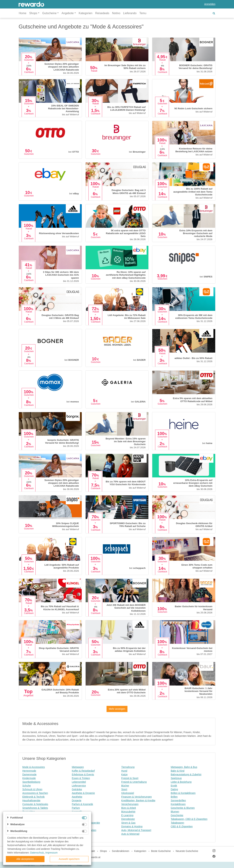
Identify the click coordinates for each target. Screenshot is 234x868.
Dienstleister (128, 819)
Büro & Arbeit (129, 808)
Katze (124, 774)
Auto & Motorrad (130, 834)
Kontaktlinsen (178, 804)
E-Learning (127, 815)
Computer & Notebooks (35, 804)
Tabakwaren (177, 823)
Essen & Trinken (81, 778)
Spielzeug (176, 778)
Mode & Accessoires (34, 767)
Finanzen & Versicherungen (136, 797)
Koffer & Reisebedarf (83, 771)
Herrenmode (29, 771)
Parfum (76, 808)
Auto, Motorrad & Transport (136, 830)
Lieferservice (79, 786)
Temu (143, 13)
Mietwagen (78, 767)
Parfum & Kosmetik (82, 804)
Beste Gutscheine (161, 851)
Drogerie (77, 800)
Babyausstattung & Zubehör (186, 774)
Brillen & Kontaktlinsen (183, 793)
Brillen (174, 797)
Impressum (51, 853)
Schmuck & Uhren (32, 789)
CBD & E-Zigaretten (182, 826)
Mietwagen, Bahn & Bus (184, 767)
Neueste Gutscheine (187, 851)
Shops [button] (33, 13)
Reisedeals (102, 13)
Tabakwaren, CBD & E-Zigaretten (189, 819)
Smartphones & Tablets (35, 808)
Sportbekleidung (31, 782)
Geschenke (177, 815)
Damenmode (29, 774)
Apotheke (77, 797)
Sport (124, 789)
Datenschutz (37, 853)
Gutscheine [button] (49, 13)
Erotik (174, 786)
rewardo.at (94, 857)
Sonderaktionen (121, 851)
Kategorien (86, 13)
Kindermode (29, 778)
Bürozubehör (128, 812)
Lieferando (130, 13)
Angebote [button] (68, 13)
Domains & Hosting (132, 826)
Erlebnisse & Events (83, 774)
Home (23, 13)
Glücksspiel (128, 793)
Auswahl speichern (69, 859)
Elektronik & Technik (34, 797)
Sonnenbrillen (178, 800)
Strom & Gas (128, 823)
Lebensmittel (79, 782)
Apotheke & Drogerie (83, 793)
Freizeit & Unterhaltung (134, 782)
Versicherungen (130, 804)
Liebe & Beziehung (181, 782)
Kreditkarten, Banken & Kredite (138, 800)
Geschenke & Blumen (183, 808)
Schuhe (27, 786)
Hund (124, 771)
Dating (174, 789)
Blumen (175, 812)
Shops (103, 851)
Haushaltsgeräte (31, 800)
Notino (116, 13)
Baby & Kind (178, 771)
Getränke (77, 789)
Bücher (125, 786)
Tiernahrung (128, 767)
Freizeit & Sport (130, 778)
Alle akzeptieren (25, 859)
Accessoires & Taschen (35, 793)
